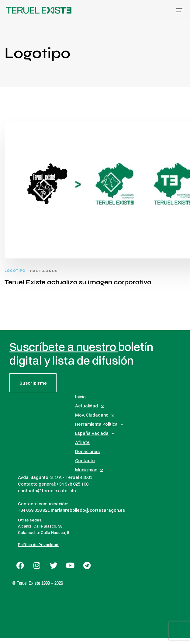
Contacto (85, 461)
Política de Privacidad (38, 545)
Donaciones (87, 452)
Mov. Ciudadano (95, 415)
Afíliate (82, 442)
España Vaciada (95, 433)
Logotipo (15, 271)
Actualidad (89, 406)
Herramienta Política (99, 424)
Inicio (80, 397)
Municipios (89, 470)
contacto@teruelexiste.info (47, 491)
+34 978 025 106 (73, 484)
